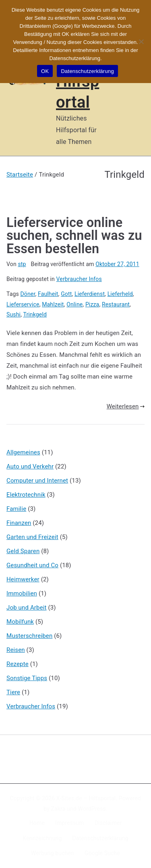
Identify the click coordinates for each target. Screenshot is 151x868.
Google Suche (102, 853)
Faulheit (48, 294)
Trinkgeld (35, 314)
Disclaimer (108, 823)
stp (22, 264)
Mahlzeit (53, 304)
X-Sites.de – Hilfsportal (86, 798)
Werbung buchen (53, 853)
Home (37, 823)
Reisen (16, 650)
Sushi (13, 314)
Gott (66, 294)
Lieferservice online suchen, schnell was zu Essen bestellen (74, 236)
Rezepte (18, 664)
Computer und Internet (37, 481)
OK (45, 71)
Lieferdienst (90, 294)
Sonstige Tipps (27, 678)
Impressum (70, 823)
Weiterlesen (126, 406)
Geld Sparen (23, 551)
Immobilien (22, 593)
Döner (28, 294)
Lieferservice (23, 304)
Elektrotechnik (26, 495)
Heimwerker (23, 579)
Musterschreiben (29, 636)
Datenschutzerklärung (100, 838)
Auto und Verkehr (30, 466)
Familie (16, 509)
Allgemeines (23, 452)
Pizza (92, 304)
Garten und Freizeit (32, 537)
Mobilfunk (20, 622)
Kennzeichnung (42, 838)
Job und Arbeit (27, 608)
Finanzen (19, 523)
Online (74, 304)
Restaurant (116, 304)
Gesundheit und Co (32, 565)
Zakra (58, 809)
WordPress (92, 809)
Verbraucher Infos (79, 279)
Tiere (13, 692)
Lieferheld (120, 294)
